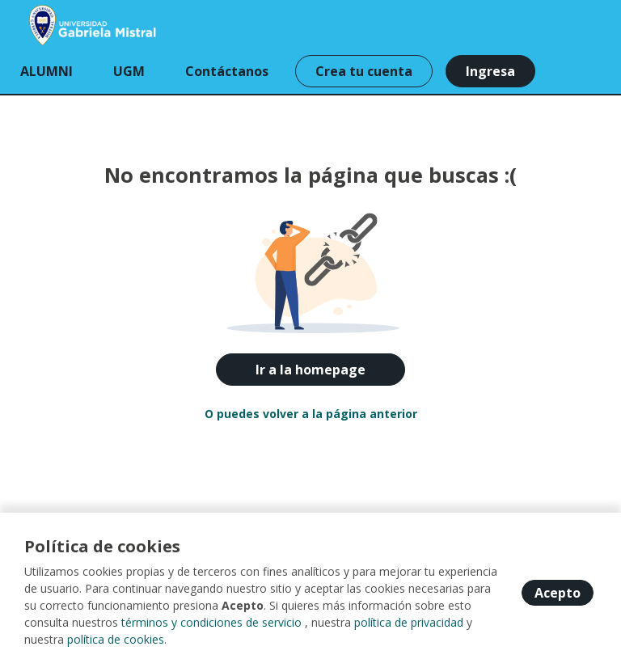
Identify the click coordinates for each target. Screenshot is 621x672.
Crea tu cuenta (364, 71)
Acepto (558, 593)
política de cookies (116, 639)
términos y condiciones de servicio (211, 622)
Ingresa (490, 71)
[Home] (70, 24)
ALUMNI (46, 71)
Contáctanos (227, 71)
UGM (129, 71)
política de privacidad (409, 622)
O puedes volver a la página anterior (311, 414)
